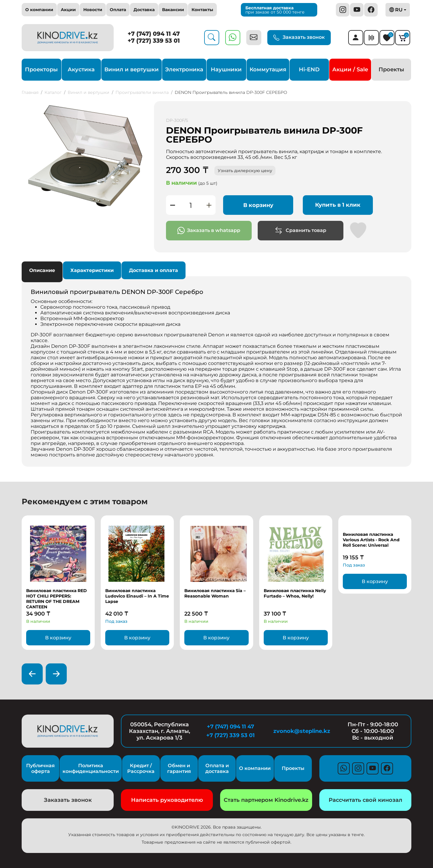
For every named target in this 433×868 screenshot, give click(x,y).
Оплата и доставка (217, 768)
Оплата (118, 10)
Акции (68, 10)
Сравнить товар (301, 231)
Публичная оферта (40, 768)
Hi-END (309, 70)
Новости (93, 10)
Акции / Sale (350, 70)
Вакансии (173, 10)
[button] (141, 107)
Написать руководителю (167, 800)
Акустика (81, 70)
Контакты (202, 10)
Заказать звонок (299, 38)
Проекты (391, 70)
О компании (39, 10)
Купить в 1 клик (338, 205)
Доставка (144, 10)
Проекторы (41, 70)
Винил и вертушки (132, 70)
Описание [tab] (42, 270)
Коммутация (268, 70)
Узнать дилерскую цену (245, 171)
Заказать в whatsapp (209, 231)
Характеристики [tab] (92, 270)
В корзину (258, 205)
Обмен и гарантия (179, 768)
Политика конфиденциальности (91, 768)
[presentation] (32, 674)
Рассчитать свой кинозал (365, 800)
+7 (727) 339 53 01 (154, 41)
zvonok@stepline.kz (302, 731)
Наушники (226, 70)
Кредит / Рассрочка (141, 768)
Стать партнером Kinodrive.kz (266, 800)
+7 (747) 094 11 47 (154, 34)
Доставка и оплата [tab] (154, 270)
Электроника (184, 70)
